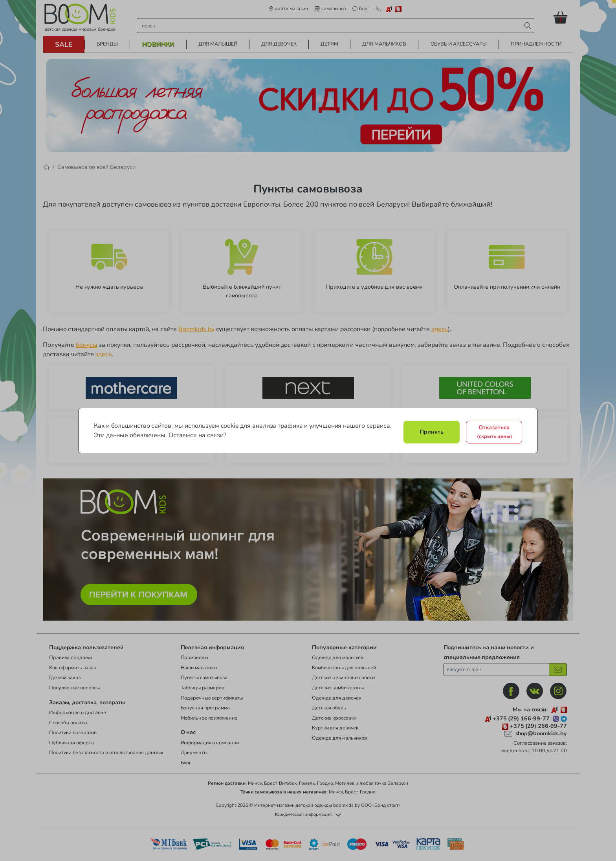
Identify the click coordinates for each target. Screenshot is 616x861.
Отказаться (495, 432)
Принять (432, 432)
